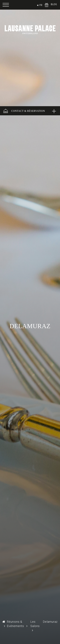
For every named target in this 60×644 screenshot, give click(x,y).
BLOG (54, 4)
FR (41, 5)
